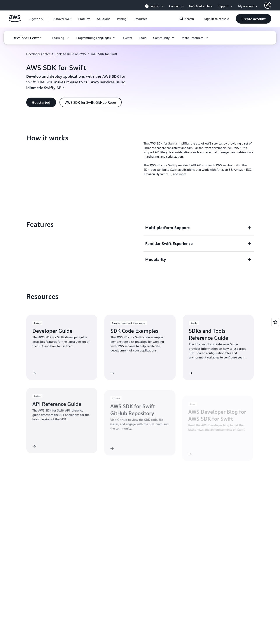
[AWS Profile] (268, 5)
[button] (62, 19)
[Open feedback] (275, 322)
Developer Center (38, 54)
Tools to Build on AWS (70, 54)
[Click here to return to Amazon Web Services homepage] (15, 21)
